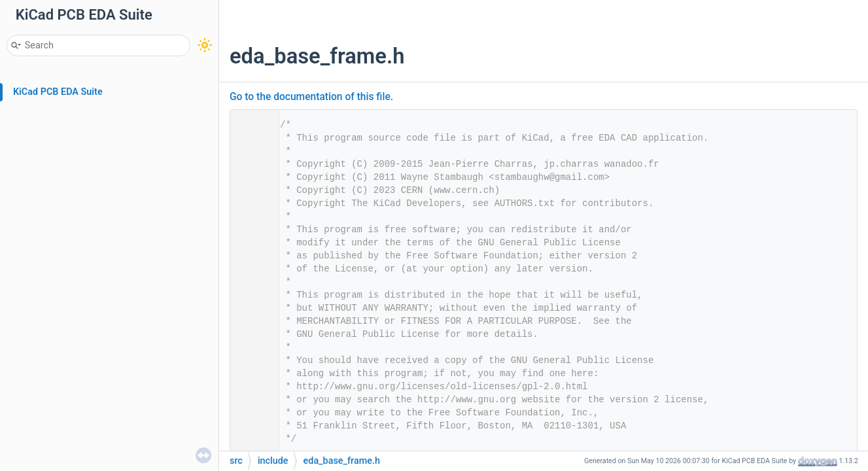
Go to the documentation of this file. (311, 97)
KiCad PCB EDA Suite (58, 92)
